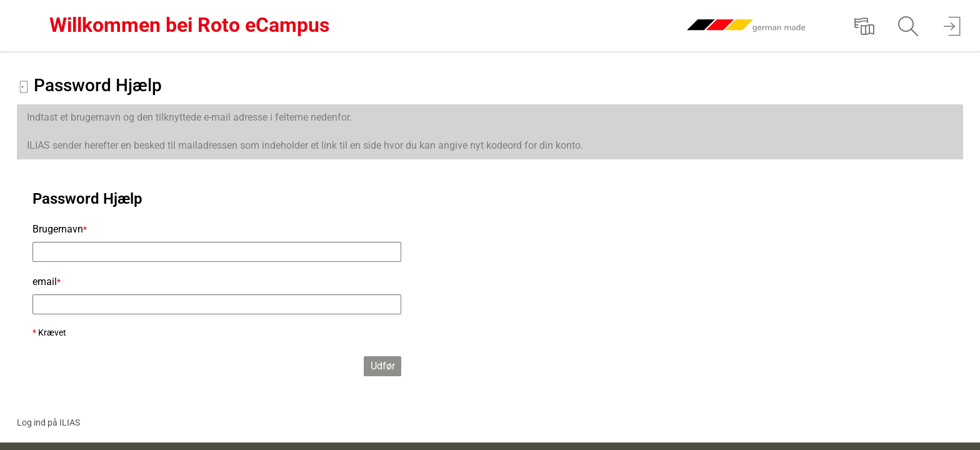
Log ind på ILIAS (48, 422)
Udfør (383, 366)
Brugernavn (60, 229)
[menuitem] (864, 26)
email (47, 282)
